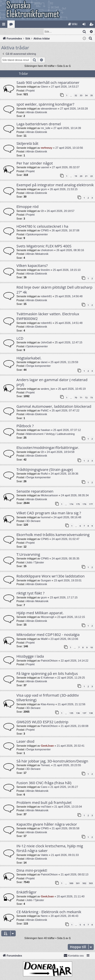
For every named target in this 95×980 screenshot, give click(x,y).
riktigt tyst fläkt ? (30, 593)
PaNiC (45, 411)
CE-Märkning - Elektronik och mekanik (49, 912)
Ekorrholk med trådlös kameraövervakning (53, 535)
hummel (46, 518)
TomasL (46, 765)
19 (76, 176)
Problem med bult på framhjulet (44, 803)
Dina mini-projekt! (32, 870)
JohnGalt (46, 343)
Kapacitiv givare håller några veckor (47, 824)
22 (92, 176)
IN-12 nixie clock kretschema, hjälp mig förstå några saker (50, 848)
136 (78, 713)
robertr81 (47, 296)
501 (78, 883)
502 (84, 883)
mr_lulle (46, 128)
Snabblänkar (5, 25)
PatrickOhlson (49, 661)
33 (81, 96)
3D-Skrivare (33, 521)
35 (92, 96)
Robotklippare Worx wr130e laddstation (51, 576)
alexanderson (49, 109)
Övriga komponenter (39, 366)
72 (86, 398)
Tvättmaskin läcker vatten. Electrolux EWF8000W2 (48, 316)
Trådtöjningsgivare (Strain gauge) (45, 470)
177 (91, 504)
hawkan (46, 430)
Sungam (46, 581)
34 (86, 96)
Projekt (30, 91)
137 (84, 713)
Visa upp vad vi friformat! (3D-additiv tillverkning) (48, 698)
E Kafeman (48, 678)
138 (91, 713)
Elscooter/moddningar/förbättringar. (48, 448)
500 (71, 883)
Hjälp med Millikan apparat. (40, 613)
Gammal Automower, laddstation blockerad (54, 407)
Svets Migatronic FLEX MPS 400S (44, 246)
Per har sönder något (35, 163)
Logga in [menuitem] (85, 25)
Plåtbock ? (25, 426)
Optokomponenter (37, 235)
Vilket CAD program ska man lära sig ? (49, 513)
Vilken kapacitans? (32, 266)
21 (86, 176)
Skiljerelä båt (27, 144)
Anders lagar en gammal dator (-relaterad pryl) (52, 382)
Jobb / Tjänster (35, 563)
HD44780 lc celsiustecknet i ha (42, 226)
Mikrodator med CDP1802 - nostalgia (48, 635)
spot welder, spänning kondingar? (45, 104)
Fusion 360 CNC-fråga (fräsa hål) (44, 783)
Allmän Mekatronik (37, 254)
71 (81, 398)
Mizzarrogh (48, 617)
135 (71, 713)
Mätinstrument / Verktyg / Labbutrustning (51, 434)
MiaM (44, 639)
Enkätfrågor (27, 892)
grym (44, 189)
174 (71, 504)
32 (76, 96)
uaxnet (45, 167)
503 (91, 883)
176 (84, 504)
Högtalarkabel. (29, 358)
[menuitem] (73, 24)
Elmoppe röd (27, 207)
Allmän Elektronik (37, 112)
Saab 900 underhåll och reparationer (48, 83)
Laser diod (25, 741)
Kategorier (12, 25)
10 (92, 648)
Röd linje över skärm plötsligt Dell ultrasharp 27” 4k (54, 290)
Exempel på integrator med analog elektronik (55, 185)
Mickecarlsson (50, 496)
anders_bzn (48, 389)
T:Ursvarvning (28, 555)
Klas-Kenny (48, 704)
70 (76, 398)
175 (78, 504)
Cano (44, 787)
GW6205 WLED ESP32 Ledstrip (42, 722)
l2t (42, 211)
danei (44, 362)
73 (92, 398)
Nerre (44, 916)
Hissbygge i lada (30, 656)
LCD (20, 338)
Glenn (45, 87)
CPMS (45, 231)
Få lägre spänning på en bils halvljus (47, 674)
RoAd (44, 474)
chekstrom (47, 250)
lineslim (46, 270)
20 (81, 176)
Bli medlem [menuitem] (92, 25)
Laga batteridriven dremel (39, 124)
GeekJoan (47, 746)
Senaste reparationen (35, 491)
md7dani (46, 807)
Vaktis (45, 855)
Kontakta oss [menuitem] (74, 956)
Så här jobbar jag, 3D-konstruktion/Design (52, 761)
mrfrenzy (47, 148)
